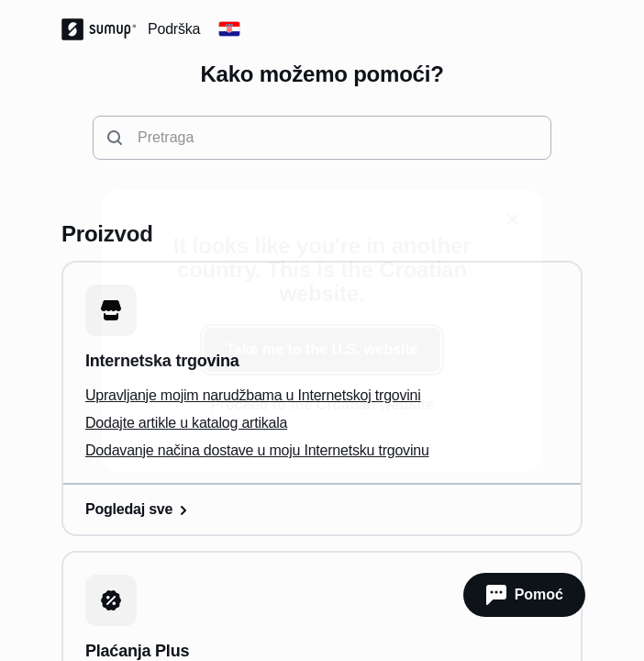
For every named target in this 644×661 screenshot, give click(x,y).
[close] (513, 219)
